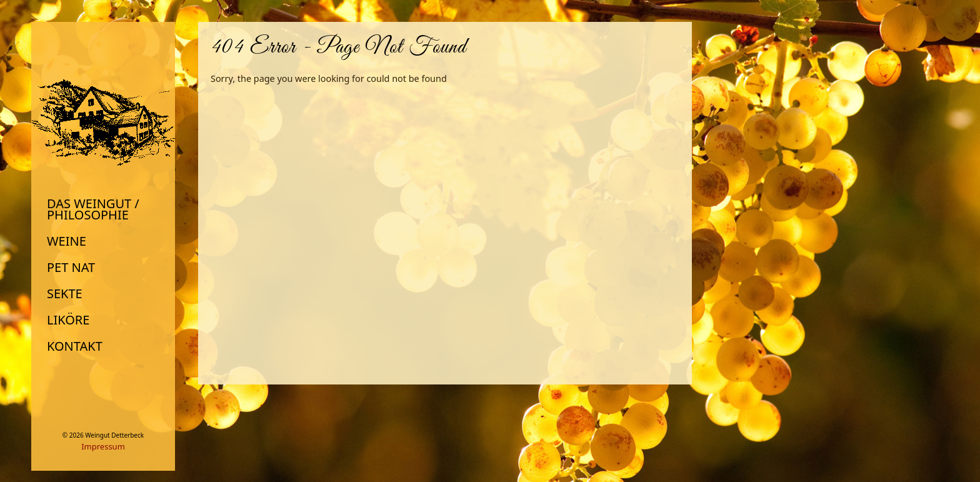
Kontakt (75, 346)
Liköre (68, 320)
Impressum (103, 446)
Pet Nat (71, 268)
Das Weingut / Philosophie (93, 209)
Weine (67, 241)
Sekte (65, 294)
